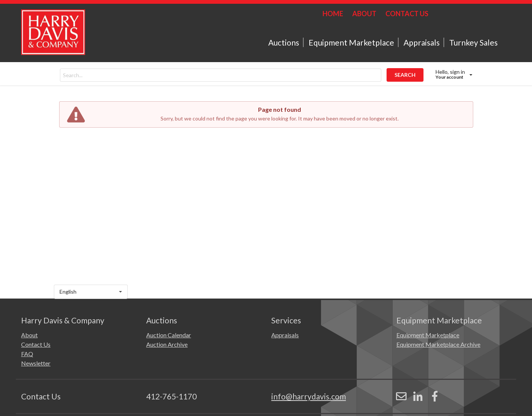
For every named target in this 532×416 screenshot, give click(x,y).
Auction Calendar (169, 335)
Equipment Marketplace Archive (438, 344)
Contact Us (36, 344)
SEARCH (405, 75)
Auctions (284, 42)
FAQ (27, 354)
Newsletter (36, 363)
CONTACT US (407, 14)
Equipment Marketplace (351, 42)
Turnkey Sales (473, 42)
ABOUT (364, 14)
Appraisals (422, 42)
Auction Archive (167, 344)
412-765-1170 (171, 396)
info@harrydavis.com (309, 396)
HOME (333, 14)
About (29, 335)
